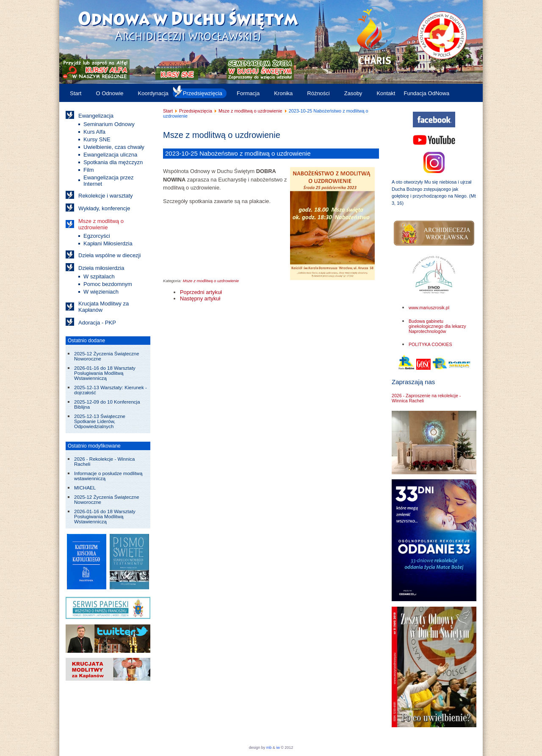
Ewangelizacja (96, 116)
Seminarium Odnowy (109, 124)
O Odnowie (109, 93)
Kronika (283, 93)
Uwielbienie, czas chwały (114, 147)
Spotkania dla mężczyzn (113, 162)
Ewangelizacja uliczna (110, 155)
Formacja (248, 93)
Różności (318, 93)
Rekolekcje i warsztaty (106, 196)
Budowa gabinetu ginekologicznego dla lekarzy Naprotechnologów (437, 326)
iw (278, 748)
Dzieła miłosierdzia (101, 268)
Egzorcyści (97, 236)
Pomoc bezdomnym (108, 284)
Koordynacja (153, 93)
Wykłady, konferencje (104, 208)
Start (76, 93)
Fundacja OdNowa (426, 93)
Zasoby (353, 93)
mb (269, 748)
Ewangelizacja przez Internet (109, 181)
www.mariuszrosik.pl (429, 308)
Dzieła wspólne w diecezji (109, 255)
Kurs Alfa (94, 132)
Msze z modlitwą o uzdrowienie (101, 224)
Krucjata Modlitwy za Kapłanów (104, 307)
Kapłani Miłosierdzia (108, 243)
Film (89, 170)
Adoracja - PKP (97, 323)
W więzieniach (101, 292)
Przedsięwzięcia (203, 93)
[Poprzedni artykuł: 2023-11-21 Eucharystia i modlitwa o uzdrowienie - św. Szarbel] (201, 292)
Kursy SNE (97, 139)
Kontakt (386, 93)
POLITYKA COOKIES (430, 344)
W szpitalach (99, 276)
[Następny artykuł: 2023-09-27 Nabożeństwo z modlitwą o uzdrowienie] (200, 298)
